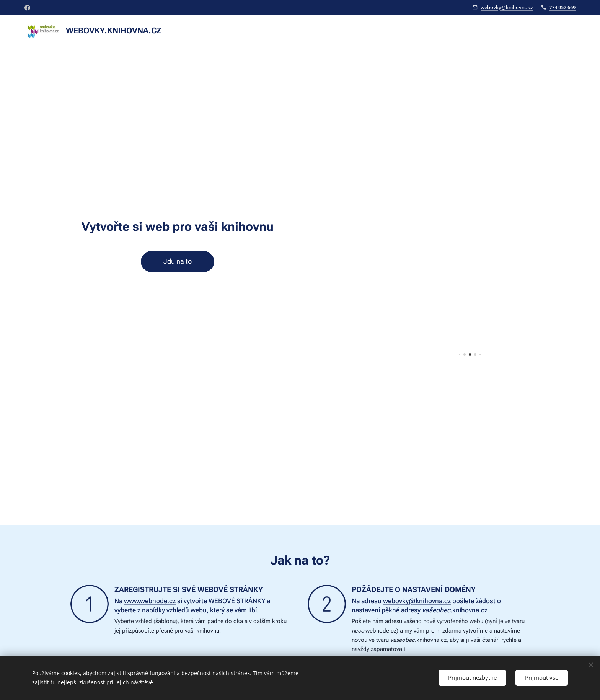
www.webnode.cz (150, 601)
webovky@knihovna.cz (507, 7)
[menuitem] (529, 31)
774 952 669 (562, 7)
